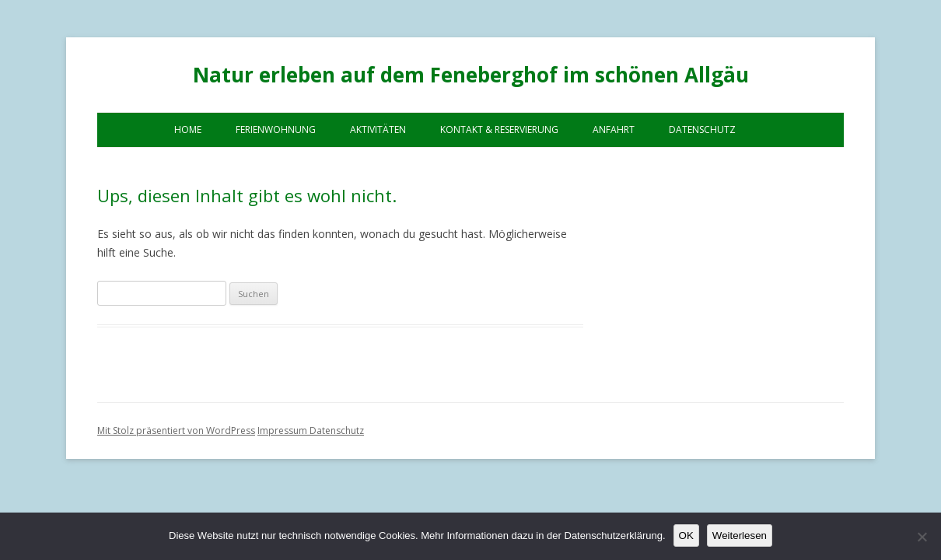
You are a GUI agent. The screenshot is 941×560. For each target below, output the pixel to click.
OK (686, 535)
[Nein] (922, 537)
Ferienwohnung (276, 129)
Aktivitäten (378, 129)
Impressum (283, 430)
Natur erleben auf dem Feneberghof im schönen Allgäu (471, 75)
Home (188, 129)
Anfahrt (614, 129)
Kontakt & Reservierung (499, 129)
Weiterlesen (740, 535)
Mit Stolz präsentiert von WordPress (176, 430)
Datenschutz (702, 129)
